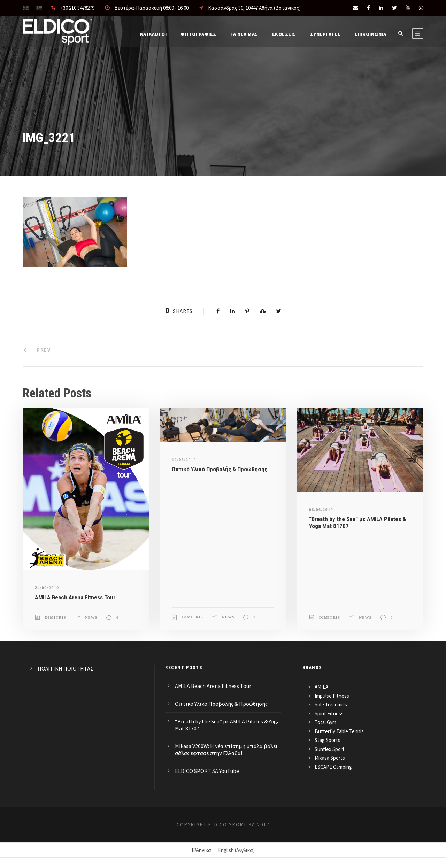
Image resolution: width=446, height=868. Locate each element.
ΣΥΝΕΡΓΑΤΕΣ (325, 34)
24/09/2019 (47, 588)
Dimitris (56, 617)
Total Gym (325, 722)
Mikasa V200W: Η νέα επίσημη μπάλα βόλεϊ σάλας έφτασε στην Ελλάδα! (226, 750)
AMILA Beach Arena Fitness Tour (75, 597)
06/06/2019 (321, 510)
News (91, 617)
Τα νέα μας (244, 34)
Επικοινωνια (371, 34)
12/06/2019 (184, 460)
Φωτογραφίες (198, 34)
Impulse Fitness (332, 696)
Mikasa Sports (330, 758)
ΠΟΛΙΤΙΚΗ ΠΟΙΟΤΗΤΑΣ (66, 668)
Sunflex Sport (330, 749)
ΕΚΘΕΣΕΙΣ (284, 34)
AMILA (321, 687)
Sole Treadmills (331, 704)
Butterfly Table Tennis (339, 731)
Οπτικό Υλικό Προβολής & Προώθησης (220, 469)
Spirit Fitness (329, 714)
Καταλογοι (153, 34)
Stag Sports (328, 740)
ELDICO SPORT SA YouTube (207, 771)
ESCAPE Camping (333, 767)
